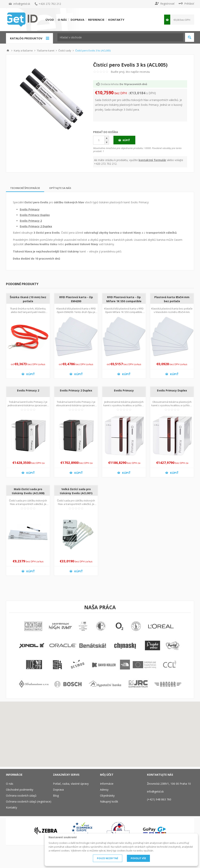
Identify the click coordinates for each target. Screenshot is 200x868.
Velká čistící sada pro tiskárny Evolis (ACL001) (76, 491)
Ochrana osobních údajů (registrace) (29, 801)
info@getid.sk (22, 4)
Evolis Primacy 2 (31, 221)
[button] (107, 140)
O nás (62, 20)
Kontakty (116, 20)
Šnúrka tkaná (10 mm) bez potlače (28, 299)
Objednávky (107, 796)
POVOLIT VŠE (138, 858)
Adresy (104, 790)
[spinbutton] (99, 140)
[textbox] (120, 37)
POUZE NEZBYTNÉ (108, 858)
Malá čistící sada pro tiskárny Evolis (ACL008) (28, 491)
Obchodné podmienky (20, 790)
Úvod (50, 20)
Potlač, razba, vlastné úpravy (71, 784)
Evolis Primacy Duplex (35, 215)
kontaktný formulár (152, 160)
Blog (56, 796)
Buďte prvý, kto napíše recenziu (130, 72)
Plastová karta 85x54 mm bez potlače (172, 299)
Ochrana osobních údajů (21, 796)
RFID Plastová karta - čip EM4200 (76, 299)
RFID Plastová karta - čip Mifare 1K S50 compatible (124, 299)
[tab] (25, 188)
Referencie (96, 20)
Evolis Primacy (30, 209)
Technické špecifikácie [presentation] (25, 188)
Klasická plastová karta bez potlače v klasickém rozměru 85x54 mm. (172, 310)
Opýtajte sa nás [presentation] (60, 188)
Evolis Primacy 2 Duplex (36, 226)
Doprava (77, 20)
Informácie (107, 784)
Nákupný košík (109, 801)
